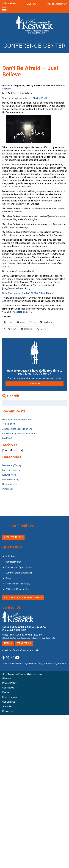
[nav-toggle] (4, 10)
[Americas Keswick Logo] (34, 25)
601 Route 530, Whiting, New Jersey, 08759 (24, 627)
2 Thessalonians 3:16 (21, 312)
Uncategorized (10, 484)
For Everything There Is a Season (19, 434)
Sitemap (7, 678)
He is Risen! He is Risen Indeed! (17, 420)
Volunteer (10, 556)
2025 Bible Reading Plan (17, 589)
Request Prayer (13, 562)
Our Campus (9, 702)
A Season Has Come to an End (17, 429)
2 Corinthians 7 (47, 293)
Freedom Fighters (11, 470)
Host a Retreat (10, 697)
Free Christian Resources (18, 584)
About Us (7, 706)
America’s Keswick (17, 674)
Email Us (8, 643)
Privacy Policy (9, 683)
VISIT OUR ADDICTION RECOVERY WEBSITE (23, 598)
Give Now (32, 4)
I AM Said (7, 438)
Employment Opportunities (19, 567)
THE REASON (9, 424)
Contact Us (12, 607)
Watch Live (10, 3)
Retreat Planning (11, 480)
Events (6, 692)
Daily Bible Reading (12, 293)
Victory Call (8, 489)
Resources (8, 711)
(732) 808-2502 (18, 630)
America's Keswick (11, 664)
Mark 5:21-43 (40, 98)
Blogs (8, 578)
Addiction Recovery (57, 4)
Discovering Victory (12, 465)
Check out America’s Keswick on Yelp (21, 650)
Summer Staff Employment (19, 573)
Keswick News (9, 475)
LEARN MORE (35, 384)
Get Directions (24, 643)
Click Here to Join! (13, 537)
